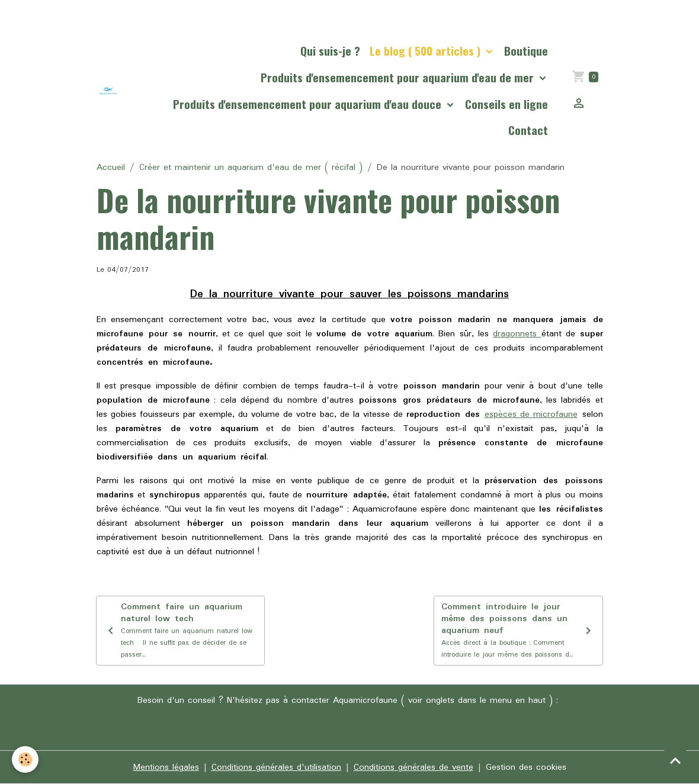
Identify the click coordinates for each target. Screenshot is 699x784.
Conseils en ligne (506, 104)
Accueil (111, 168)
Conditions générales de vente (413, 767)
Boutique (526, 51)
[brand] (108, 91)
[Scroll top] (675, 760)
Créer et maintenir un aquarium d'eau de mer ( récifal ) (251, 168)
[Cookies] (25, 759)
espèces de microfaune (531, 415)
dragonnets (517, 334)
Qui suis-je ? (330, 51)
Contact (528, 130)
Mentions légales (166, 767)
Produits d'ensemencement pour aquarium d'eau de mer (399, 77)
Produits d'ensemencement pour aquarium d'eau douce (309, 104)
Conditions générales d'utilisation (276, 767)
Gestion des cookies (526, 767)
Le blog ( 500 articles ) (427, 51)
